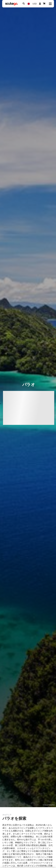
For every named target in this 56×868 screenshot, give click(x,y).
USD (35, 4)
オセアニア (7, 815)
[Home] (11, 4)
